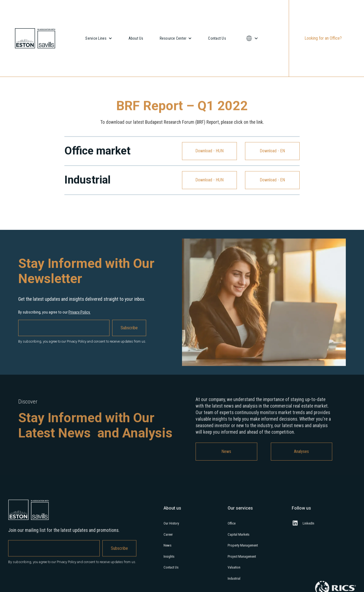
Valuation (234, 570)
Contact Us (217, 38)
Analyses (301, 455)
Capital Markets (239, 538)
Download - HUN (209, 151)
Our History (171, 526)
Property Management (243, 548)
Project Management (242, 560)
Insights (169, 560)
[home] (35, 38)
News (226, 455)
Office (232, 526)
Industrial (234, 582)
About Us (136, 38)
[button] (99, 38)
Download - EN (272, 151)
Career (168, 538)
